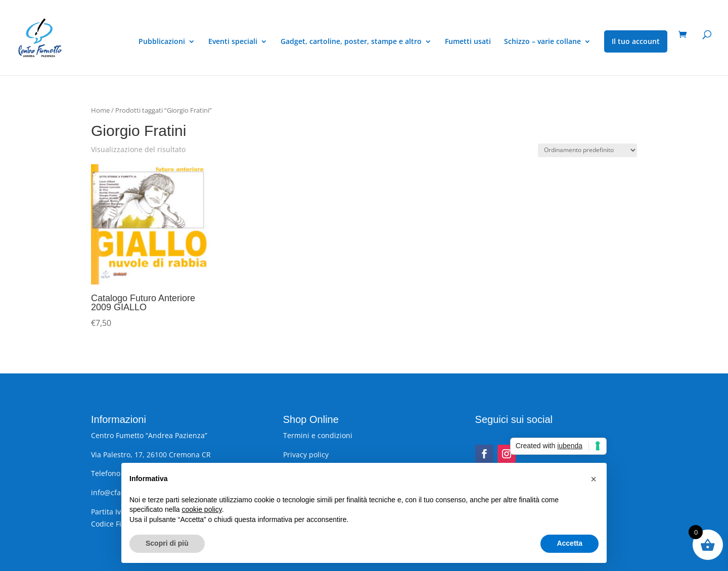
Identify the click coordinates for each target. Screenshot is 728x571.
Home (100, 110)
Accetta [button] (570, 543)
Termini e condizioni (318, 435)
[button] (594, 479)
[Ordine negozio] (587, 150)
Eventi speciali (233, 42)
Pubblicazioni (162, 42)
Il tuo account (636, 41)
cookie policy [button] (202, 509)
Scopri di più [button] (167, 543)
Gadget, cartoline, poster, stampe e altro (351, 42)
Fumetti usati (468, 42)
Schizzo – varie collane (542, 42)
